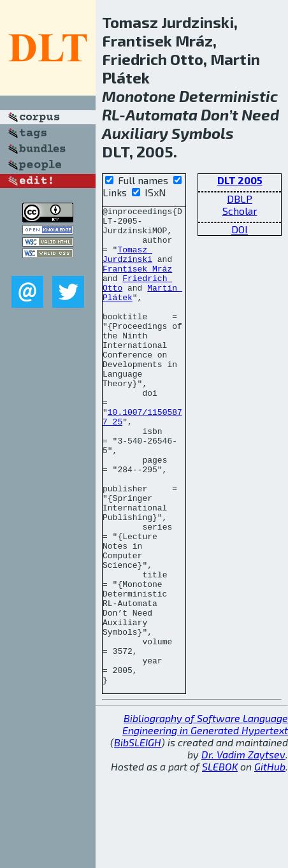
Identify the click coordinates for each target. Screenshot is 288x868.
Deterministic (228, 96)
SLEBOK (220, 862)
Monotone (139, 96)
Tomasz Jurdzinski (127, 264)
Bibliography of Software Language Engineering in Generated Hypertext (205, 820)
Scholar (240, 211)
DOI (240, 229)
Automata (162, 114)
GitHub (270, 862)
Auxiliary (135, 133)
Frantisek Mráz (137, 282)
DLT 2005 (240, 180)
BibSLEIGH (138, 838)
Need (260, 114)
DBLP (240, 199)
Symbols (203, 133)
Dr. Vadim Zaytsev (243, 850)
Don (215, 114)
